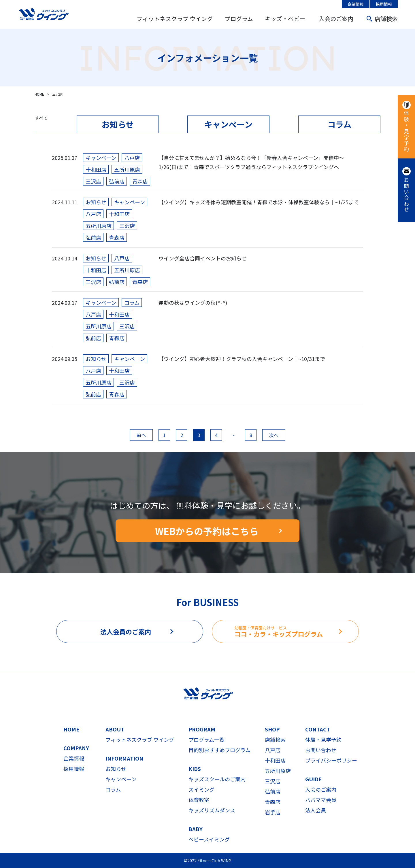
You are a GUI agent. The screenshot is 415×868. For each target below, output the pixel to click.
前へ (141, 435)
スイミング (201, 789)
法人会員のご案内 (126, 631)
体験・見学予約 (406, 131)
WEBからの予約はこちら (207, 531)
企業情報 (356, 4)
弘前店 (273, 791)
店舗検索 (386, 19)
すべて (41, 118)
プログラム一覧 (206, 740)
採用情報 (384, 4)
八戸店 (273, 750)
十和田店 (275, 760)
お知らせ (118, 124)
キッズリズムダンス (212, 810)
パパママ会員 (321, 800)
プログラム (239, 19)
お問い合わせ (406, 195)
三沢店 (273, 781)
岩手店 (273, 812)
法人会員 (316, 810)
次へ (274, 435)
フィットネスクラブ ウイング (175, 19)
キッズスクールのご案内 (217, 779)
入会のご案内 (336, 19)
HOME (71, 729)
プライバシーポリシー (331, 760)
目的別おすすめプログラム (219, 750)
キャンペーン (228, 124)
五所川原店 (278, 771)
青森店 (273, 802)
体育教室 (199, 800)
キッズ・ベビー (285, 19)
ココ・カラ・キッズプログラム (296, 632)
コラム (339, 124)
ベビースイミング (209, 839)
